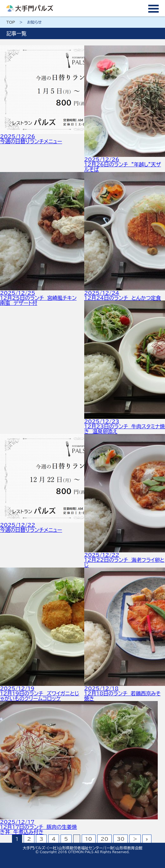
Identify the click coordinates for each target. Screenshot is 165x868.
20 (104, 839)
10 (89, 839)
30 (121, 839)
